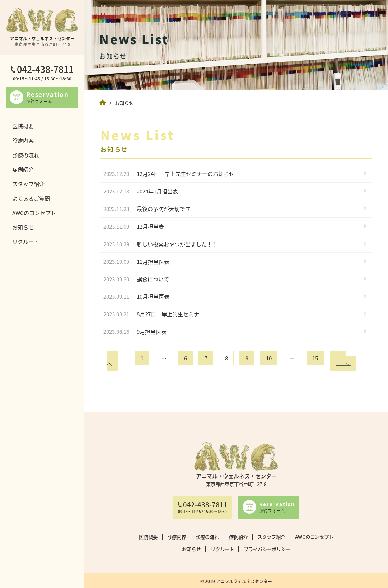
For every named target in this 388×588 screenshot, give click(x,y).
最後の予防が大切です (147, 209)
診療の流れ (26, 155)
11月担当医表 (136, 262)
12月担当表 (134, 226)
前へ (112, 361)
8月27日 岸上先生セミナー (154, 314)
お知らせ (23, 227)
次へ (341, 358)
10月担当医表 (136, 296)
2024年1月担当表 (141, 191)
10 (269, 358)
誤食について (136, 279)
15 (315, 358)
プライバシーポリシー (267, 549)
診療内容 (23, 140)
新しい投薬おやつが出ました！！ (160, 244)
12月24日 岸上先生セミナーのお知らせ (169, 174)
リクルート (26, 241)
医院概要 (23, 126)
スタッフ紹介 (28, 183)
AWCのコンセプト (34, 213)
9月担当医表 (135, 332)
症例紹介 (23, 169)
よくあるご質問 (31, 198)
